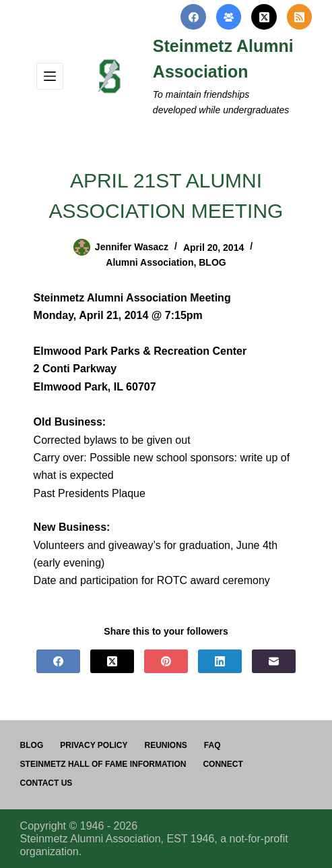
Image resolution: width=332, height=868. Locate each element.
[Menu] (50, 76)
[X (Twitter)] (264, 17)
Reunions (166, 745)
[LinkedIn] (220, 661)
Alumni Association (150, 262)
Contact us (46, 783)
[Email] (274, 661)
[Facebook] (193, 17)
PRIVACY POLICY (94, 745)
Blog (32, 745)
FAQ (212, 745)
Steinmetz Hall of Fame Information (103, 764)
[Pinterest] (166, 661)
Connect (223, 764)
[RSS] (300, 17)
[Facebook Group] (229, 17)
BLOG (212, 262)
